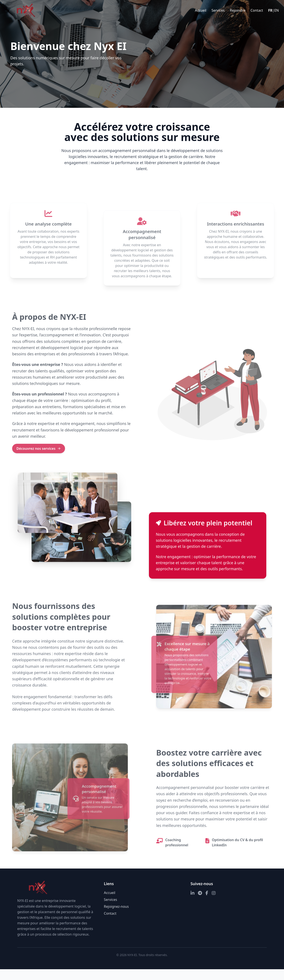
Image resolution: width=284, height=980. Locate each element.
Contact (257, 10)
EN (277, 10)
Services (218, 10)
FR (270, 10)
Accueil (201, 10)
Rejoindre (238, 10)
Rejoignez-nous (116, 906)
